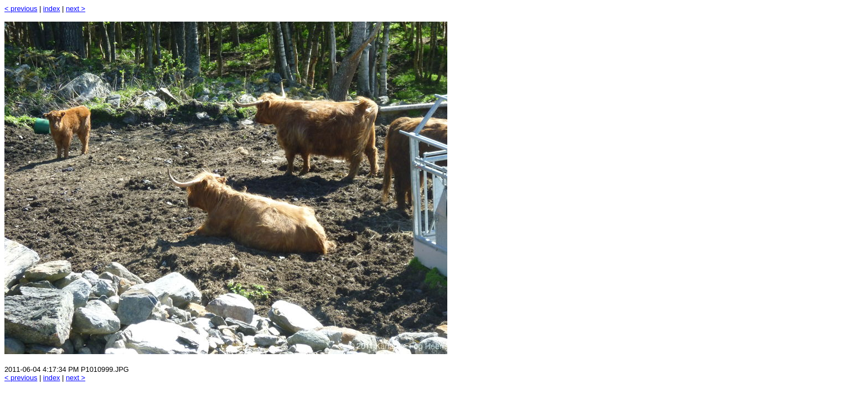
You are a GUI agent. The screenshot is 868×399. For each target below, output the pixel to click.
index (52, 9)
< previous (21, 9)
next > (76, 9)
